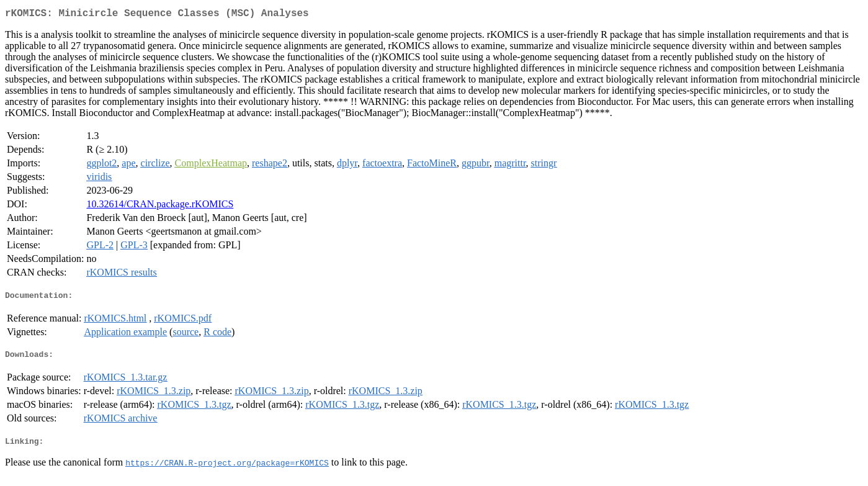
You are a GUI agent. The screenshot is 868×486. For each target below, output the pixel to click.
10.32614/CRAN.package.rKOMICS (160, 206)
